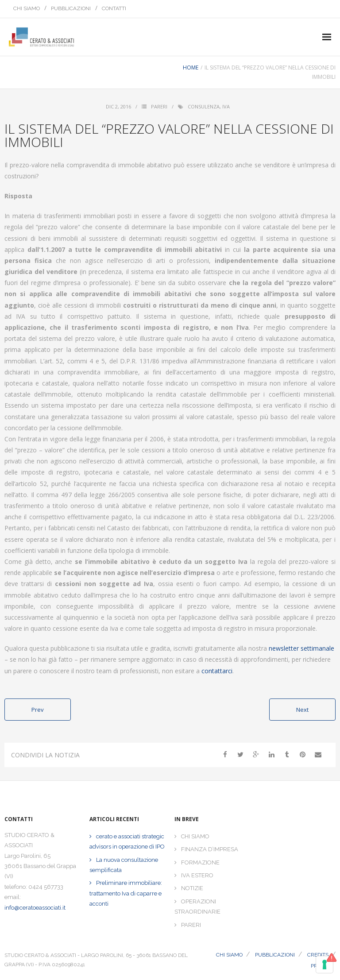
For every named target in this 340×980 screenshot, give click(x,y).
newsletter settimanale (301, 648)
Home (191, 68)
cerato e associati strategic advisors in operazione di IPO (127, 841)
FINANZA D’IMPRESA (210, 849)
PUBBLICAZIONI (71, 8)
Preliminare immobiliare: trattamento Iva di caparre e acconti (126, 893)
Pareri (159, 106)
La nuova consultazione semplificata (124, 865)
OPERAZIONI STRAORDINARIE (197, 907)
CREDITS (318, 955)
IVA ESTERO (197, 875)
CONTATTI (114, 8)
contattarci (217, 671)
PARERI (191, 925)
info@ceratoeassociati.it (35, 908)
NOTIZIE (192, 888)
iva (226, 106)
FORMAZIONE (200, 862)
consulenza (204, 106)
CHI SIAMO (27, 8)
